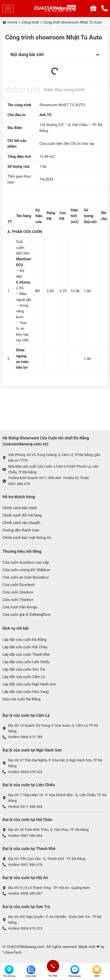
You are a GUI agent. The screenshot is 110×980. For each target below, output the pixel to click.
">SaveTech (12, 952)
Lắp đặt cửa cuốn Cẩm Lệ (24, 677)
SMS (97, 971)
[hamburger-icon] (8, 9)
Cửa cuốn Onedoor (18, 592)
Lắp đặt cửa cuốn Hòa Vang (26, 692)
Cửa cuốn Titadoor (18, 600)
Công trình (30, 22)
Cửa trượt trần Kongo (20, 607)
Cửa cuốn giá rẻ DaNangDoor (27, 615)
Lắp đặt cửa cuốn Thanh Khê (26, 654)
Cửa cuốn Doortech (19, 585)
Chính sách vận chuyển (21, 523)
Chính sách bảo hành (20, 508)
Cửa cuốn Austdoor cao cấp (26, 562)
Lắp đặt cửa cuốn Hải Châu (25, 647)
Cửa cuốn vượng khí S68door (26, 570)
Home (13, 22)
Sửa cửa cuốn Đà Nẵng (21, 699)
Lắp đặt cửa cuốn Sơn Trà (24, 669)
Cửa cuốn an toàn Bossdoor (26, 577)
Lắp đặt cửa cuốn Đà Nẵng (24, 640)
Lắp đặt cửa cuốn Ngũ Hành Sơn (29, 684)
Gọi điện (53, 966)
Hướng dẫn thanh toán (21, 530)
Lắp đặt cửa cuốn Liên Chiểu (26, 662)
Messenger (75, 971)
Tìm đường (9, 971)
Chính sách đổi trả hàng (22, 515)
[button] (98, 55)
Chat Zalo (31, 971)
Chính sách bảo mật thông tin (27, 538)
